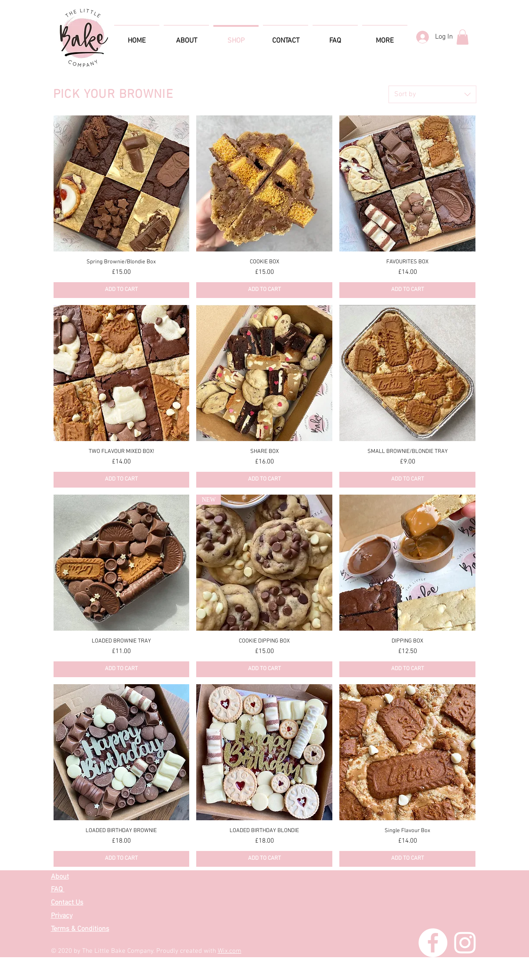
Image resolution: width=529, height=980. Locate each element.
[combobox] (432, 94)
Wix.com (230, 951)
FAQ (57, 890)
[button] (462, 37)
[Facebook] (433, 943)
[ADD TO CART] (122, 290)
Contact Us (67, 903)
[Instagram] (465, 943)
